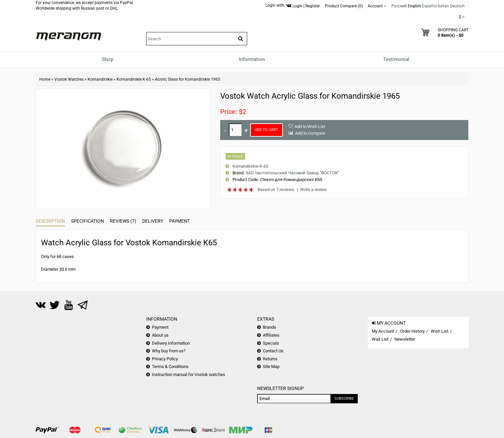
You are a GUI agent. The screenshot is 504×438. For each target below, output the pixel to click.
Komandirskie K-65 (134, 79)
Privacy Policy (165, 359)
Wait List (380, 339)
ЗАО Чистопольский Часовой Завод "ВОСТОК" (292, 173)
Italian (443, 6)
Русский (399, 6)
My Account (383, 331)
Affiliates (271, 335)
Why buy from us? (169, 351)
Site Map (271, 366)
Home (45, 79)
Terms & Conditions (170, 366)
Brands (269, 327)
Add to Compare (310, 133)
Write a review (313, 189)
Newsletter (405, 339)
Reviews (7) (123, 221)
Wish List (440, 331)
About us (160, 335)
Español (429, 6)
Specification (87, 221)
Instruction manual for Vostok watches (189, 374)
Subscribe (344, 398)
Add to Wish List (310, 126)
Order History (412, 331)
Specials (271, 343)
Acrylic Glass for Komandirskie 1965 (188, 79)
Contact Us (273, 351)
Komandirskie (100, 79)
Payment (180, 221)
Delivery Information (171, 343)
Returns (270, 359)
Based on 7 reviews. (276, 189)
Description (50, 221)
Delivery (153, 221)
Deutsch (457, 6)
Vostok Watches (69, 79)
